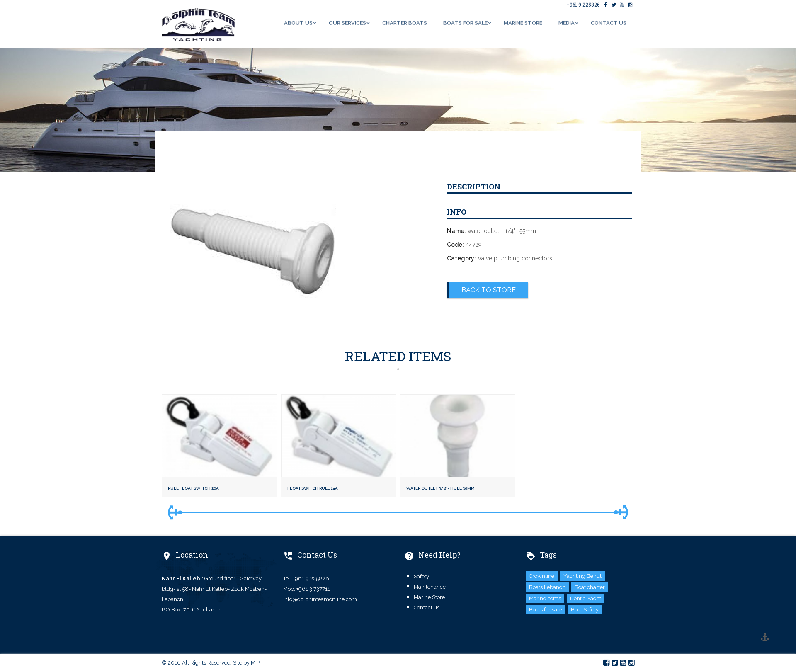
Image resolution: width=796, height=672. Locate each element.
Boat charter (590, 587)
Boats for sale (545, 610)
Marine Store (523, 22)
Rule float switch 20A (193, 488)
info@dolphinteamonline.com (320, 599)
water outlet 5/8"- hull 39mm (440, 488)
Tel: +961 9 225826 (306, 579)
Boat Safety (585, 610)
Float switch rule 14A (313, 488)
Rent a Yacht (586, 598)
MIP (255, 663)
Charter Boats (405, 22)
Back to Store (489, 290)
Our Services (347, 22)
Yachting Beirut (582, 576)
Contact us (609, 22)
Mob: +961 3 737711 (307, 589)
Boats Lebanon (547, 587)
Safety (421, 576)
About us (298, 22)
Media (567, 22)
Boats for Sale (465, 22)
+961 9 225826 (583, 4)
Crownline (542, 576)
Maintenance (430, 587)
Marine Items (545, 598)
